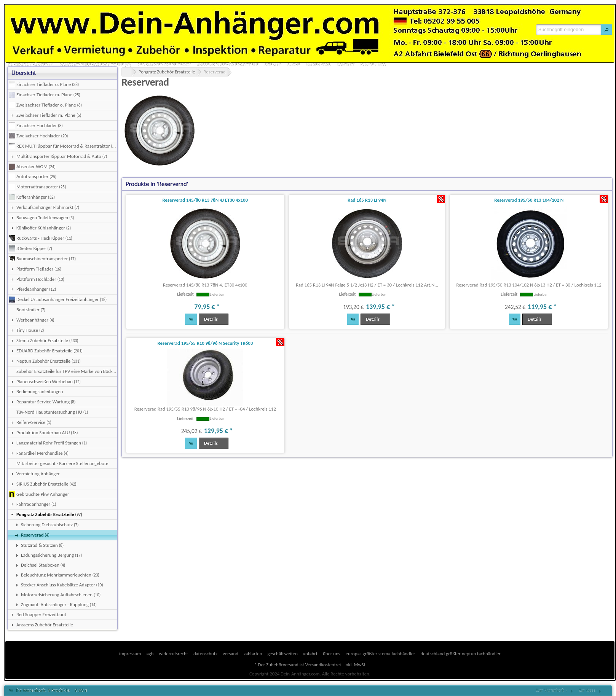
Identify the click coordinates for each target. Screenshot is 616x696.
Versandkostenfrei (323, 665)
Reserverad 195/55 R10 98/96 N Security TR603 (205, 343)
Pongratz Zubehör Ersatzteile (167, 72)
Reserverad (215, 72)
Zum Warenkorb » (552, 691)
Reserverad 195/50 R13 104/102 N (529, 200)
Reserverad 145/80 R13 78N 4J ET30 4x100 (205, 200)
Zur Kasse (587, 691)
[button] (606, 30)
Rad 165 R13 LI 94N (367, 200)
